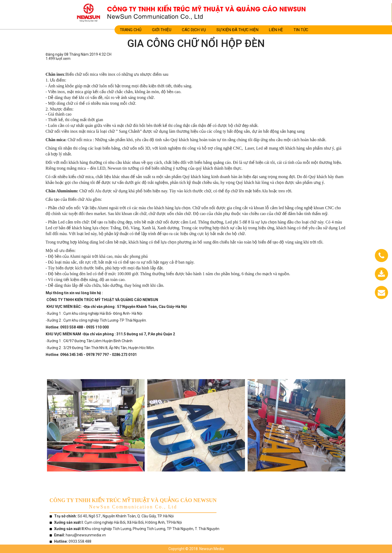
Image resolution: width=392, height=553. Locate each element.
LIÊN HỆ (276, 30)
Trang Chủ (131, 30)
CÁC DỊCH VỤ (194, 30)
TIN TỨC (301, 30)
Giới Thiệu (162, 30)
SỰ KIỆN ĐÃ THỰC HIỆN (237, 30)
